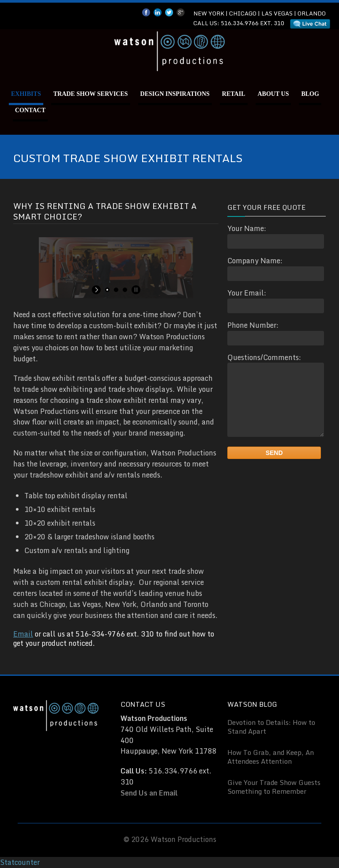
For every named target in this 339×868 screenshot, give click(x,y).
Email (23, 634)
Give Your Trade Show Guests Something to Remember (274, 787)
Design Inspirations (175, 94)
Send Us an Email (149, 793)
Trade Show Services (91, 94)
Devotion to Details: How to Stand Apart (271, 727)
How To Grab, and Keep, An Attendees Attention (271, 757)
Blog (310, 94)
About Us (273, 94)
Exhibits (26, 94)
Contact (30, 110)
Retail (234, 94)
